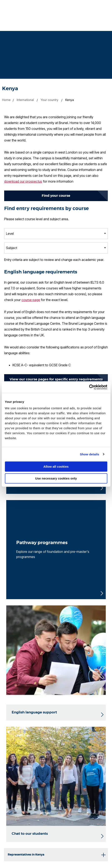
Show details (90, 454)
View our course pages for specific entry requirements (56, 379)
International (25, 100)
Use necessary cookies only (56, 478)
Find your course (56, 196)
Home (6, 100)
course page (31, 300)
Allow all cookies (56, 467)
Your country (50, 100)
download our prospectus (23, 181)
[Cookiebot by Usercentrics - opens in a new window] (89, 387)
